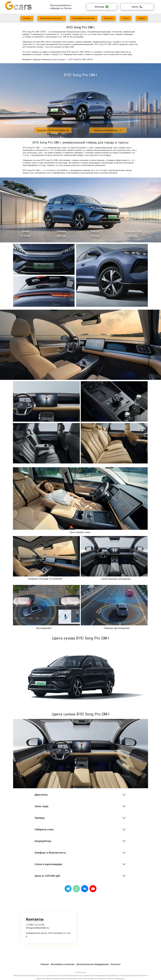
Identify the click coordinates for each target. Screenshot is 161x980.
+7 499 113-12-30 (35, 925)
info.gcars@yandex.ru (37, 928)
